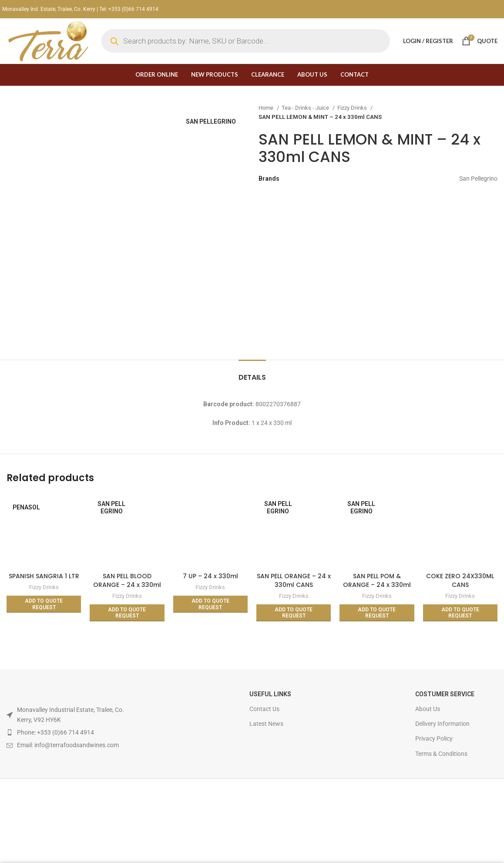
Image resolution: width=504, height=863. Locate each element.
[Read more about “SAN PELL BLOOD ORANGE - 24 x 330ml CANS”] (127, 613)
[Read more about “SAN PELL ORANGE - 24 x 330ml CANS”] (294, 613)
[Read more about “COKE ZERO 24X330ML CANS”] (460, 613)
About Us (428, 709)
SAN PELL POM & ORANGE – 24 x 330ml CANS (377, 585)
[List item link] (70, 732)
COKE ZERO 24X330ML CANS (460, 580)
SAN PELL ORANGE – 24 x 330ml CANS (294, 580)
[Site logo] (47, 40)
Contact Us (264, 709)
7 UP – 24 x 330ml (210, 576)
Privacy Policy (434, 738)
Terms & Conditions (441, 754)
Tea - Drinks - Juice (306, 108)
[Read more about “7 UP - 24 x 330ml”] (210, 604)
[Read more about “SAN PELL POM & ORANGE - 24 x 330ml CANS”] (377, 613)
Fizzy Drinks (353, 108)
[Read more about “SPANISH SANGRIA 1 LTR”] (44, 604)
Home (267, 108)
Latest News (266, 724)
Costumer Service (445, 694)
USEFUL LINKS (270, 694)
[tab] (252, 373)
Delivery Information (442, 724)
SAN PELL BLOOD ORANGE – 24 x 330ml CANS (127, 585)
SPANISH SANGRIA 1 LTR (44, 576)
